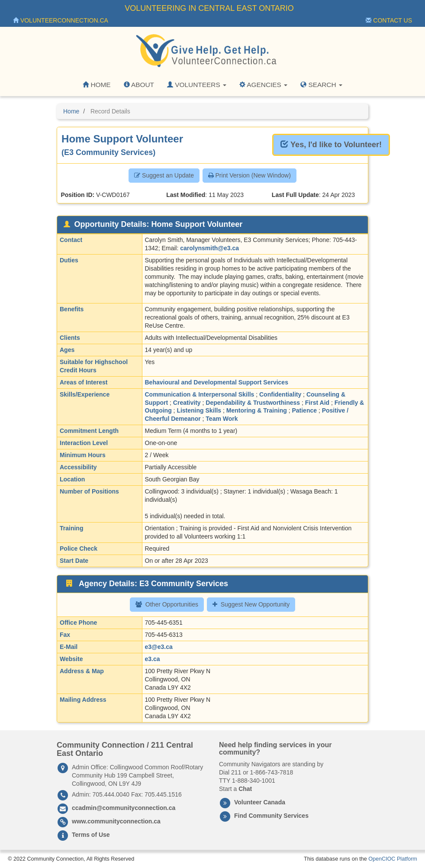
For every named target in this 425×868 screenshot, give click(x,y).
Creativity (187, 403)
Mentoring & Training (257, 410)
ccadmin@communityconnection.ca (124, 808)
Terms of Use (91, 835)
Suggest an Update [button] (164, 175)
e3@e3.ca (159, 647)
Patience (304, 410)
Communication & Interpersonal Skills (200, 394)
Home (97, 85)
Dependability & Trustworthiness (253, 403)
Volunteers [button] (197, 85)
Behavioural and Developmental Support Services (217, 382)
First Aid (317, 403)
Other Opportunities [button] (167, 604)
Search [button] (321, 85)
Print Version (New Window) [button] (250, 175)
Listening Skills (199, 410)
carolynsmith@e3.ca (209, 248)
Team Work (222, 419)
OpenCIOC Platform (393, 859)
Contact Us (389, 20)
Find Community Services (271, 816)
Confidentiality (280, 394)
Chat (245, 789)
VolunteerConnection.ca (61, 20)
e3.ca (153, 659)
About (139, 85)
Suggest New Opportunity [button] (251, 604)
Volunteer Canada (260, 802)
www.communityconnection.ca (116, 821)
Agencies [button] (263, 85)
